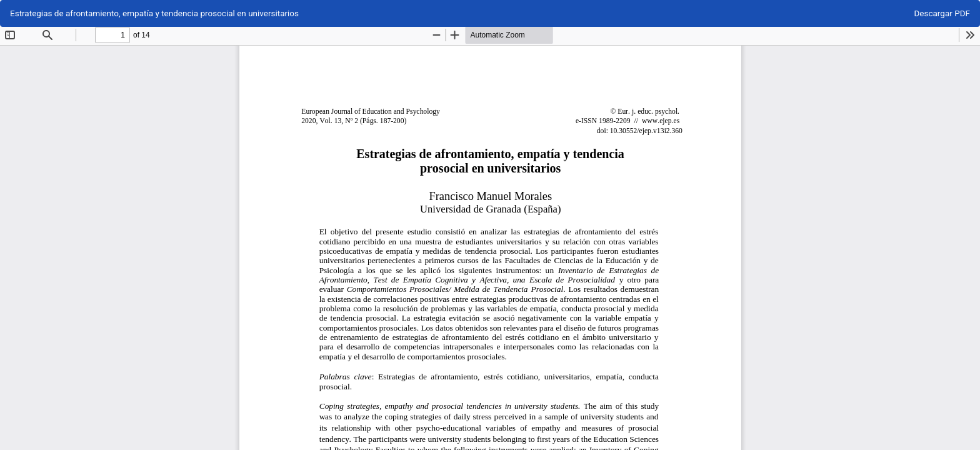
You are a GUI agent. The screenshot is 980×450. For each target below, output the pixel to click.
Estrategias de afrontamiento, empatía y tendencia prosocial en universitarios (154, 13)
